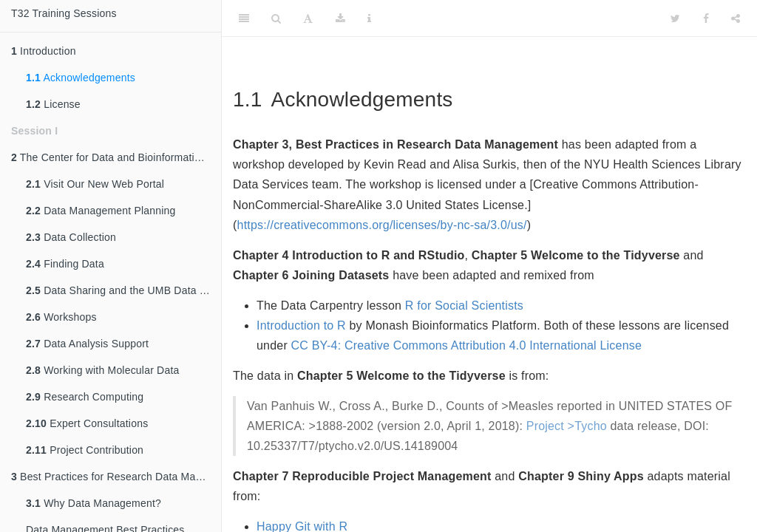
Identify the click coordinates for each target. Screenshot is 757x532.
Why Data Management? (94, 503)
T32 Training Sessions (64, 13)
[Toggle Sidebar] (244, 18)
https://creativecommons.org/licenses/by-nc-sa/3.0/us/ (382, 225)
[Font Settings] (308, 18)
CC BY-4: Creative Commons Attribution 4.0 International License (466, 345)
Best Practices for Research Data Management (116, 477)
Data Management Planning (101, 211)
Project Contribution (85, 450)
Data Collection (71, 237)
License (53, 104)
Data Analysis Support (87, 344)
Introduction (44, 51)
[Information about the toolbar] (369, 18)
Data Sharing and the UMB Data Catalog (123, 290)
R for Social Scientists (464, 306)
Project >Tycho (567, 426)
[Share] (736, 18)
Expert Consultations (87, 423)
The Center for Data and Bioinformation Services (116, 157)
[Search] (276, 18)
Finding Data (65, 264)
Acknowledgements (81, 78)
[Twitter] (675, 18)
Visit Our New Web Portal (95, 184)
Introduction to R (301, 325)
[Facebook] (706, 18)
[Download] (340, 18)
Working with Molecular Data (102, 370)
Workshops (61, 317)
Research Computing (85, 397)
